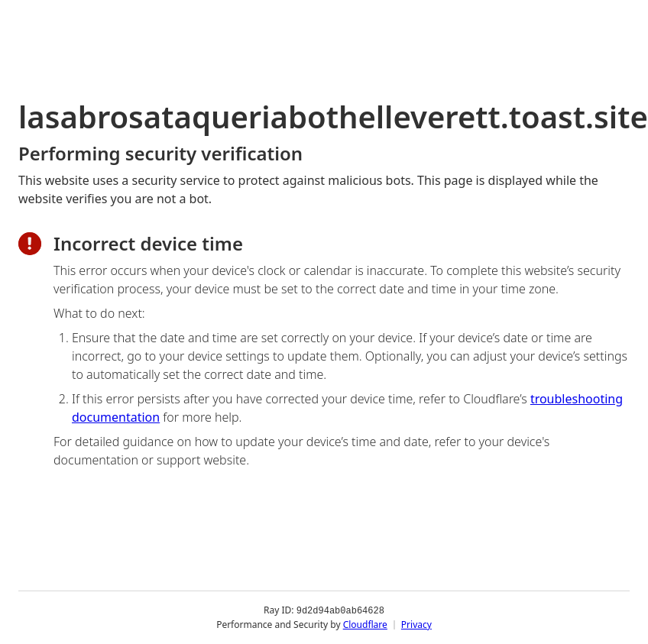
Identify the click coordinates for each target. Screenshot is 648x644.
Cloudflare (365, 625)
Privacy (416, 625)
